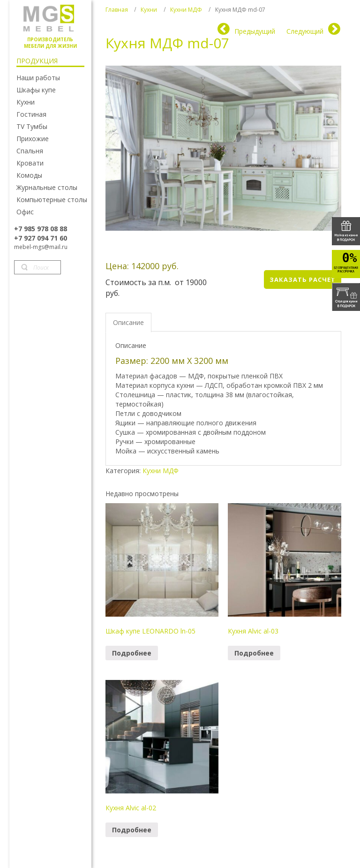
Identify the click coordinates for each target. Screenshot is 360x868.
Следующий (305, 31)
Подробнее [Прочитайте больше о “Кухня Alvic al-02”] (132, 830)
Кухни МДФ (186, 10)
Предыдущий (255, 31)
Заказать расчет (303, 279)
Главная (117, 10)
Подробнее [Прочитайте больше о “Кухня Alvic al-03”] (254, 653)
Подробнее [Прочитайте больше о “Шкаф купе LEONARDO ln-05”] (132, 653)
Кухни (149, 10)
